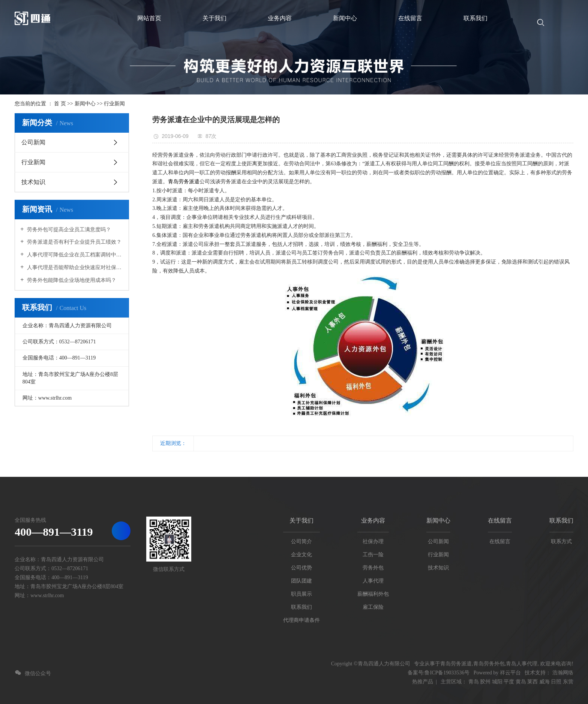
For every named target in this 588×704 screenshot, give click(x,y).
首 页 (60, 104)
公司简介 (301, 541)
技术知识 (33, 182)
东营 (568, 682)
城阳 (497, 682)
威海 (544, 682)
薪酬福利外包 (373, 594)
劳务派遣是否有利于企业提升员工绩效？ (73, 242)
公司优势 (301, 568)
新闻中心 (85, 104)
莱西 (532, 682)
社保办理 (373, 541)
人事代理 (373, 581)
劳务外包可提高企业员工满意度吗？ (68, 230)
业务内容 (373, 521)
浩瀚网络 (563, 673)
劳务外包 (373, 568)
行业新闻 (114, 104)
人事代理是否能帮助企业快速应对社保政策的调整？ (74, 267)
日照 (556, 682)
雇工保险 (373, 607)
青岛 (474, 682)
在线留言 (500, 521)
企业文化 (301, 555)
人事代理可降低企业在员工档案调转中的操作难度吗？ (74, 255)
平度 (509, 682)
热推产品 (423, 682)
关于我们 (301, 521)
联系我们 (301, 607)
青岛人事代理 (522, 664)
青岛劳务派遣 (184, 182)
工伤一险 (373, 555)
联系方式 (561, 541)
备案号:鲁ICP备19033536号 (439, 673)
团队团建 (301, 581)
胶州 (485, 682)
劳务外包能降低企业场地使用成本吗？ (71, 280)
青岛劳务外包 (489, 664)
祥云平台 (510, 673)
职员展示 (301, 594)
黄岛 (521, 682)
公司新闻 (33, 142)
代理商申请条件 (301, 620)
